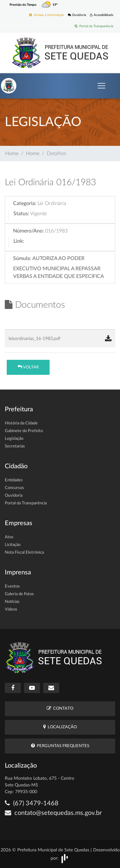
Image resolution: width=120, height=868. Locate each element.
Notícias (12, 602)
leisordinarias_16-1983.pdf (35, 339)
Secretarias (15, 446)
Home (12, 154)
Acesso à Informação (47, 15)
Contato (60, 708)
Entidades (14, 480)
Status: (21, 214)
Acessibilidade (102, 15)
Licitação (13, 545)
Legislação (14, 439)
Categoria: (25, 203)
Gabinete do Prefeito (24, 431)
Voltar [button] (28, 367)
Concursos (14, 488)
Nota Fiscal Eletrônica (24, 552)
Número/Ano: (28, 231)
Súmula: (22, 258)
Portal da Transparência (94, 26)
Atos (9, 537)
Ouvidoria (77, 15)
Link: (19, 241)
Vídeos (11, 609)
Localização (60, 727)
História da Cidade (21, 423)
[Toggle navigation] (101, 86)
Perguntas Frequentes (60, 746)
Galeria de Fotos (19, 594)
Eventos (12, 586)
